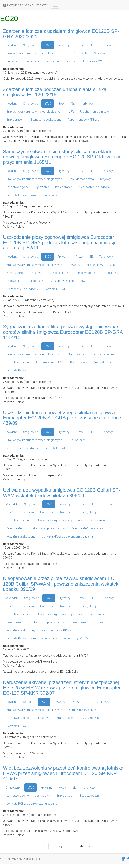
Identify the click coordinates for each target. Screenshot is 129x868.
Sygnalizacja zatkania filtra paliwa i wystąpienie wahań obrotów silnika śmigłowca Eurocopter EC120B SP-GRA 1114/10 (63, 332)
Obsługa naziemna (102, 354)
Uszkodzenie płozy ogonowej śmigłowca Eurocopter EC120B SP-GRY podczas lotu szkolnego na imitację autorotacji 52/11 (60, 243)
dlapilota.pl (32, 859)
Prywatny (63, 45)
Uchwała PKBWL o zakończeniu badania (32, 195)
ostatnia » (84, 846)
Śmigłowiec (31, 45)
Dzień (72, 53)
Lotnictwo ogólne (17, 187)
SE (91, 45)
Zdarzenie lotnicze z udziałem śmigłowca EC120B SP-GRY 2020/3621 (61, 34)
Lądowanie (42, 187)
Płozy (79, 45)
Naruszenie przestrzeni (83, 710)
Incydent (11, 45)
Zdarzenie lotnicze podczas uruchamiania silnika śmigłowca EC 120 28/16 (55, 92)
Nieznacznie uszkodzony (46, 120)
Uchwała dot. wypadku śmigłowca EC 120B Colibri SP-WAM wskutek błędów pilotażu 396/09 (62, 493)
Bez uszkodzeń (103, 362)
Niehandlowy (95, 265)
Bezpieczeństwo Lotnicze (26, 5)
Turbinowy (106, 45)
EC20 (48, 45)
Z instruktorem (16, 273)
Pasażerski (27, 512)
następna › (62, 846)
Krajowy (105, 179)
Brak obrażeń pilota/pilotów (68, 281)
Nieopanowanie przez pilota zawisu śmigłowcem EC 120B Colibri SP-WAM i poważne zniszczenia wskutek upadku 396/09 (61, 584)
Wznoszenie (98, 520)
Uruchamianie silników (95, 112)
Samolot (29, 702)
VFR (84, 53)
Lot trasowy (42, 718)
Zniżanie (12, 61)
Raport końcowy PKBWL (83, 120)
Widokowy (100, 53)
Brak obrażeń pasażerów (87, 528)
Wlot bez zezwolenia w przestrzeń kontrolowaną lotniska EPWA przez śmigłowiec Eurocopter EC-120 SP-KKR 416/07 (63, 773)
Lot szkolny (111, 273)
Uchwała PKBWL (93, 61)
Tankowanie (76, 354)
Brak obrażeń (32, 61)
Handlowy (47, 512)
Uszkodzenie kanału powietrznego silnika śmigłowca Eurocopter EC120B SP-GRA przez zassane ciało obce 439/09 (62, 418)
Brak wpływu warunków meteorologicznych (34, 53)
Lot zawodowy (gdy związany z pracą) (59, 520)
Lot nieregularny (58, 273)
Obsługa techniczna (81, 179)
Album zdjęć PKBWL (77, 638)
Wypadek (12, 504)
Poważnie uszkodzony (61, 61)
